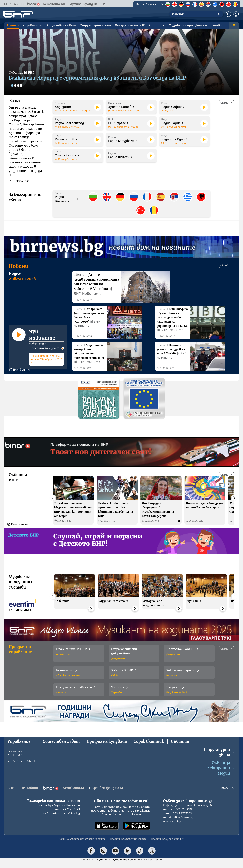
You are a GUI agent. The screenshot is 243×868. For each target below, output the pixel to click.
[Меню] (234, 25)
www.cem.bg (172, 828)
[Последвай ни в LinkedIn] (128, 857)
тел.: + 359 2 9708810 (177, 815)
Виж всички (20, 375)
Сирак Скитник (149, 747)
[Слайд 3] (19, 85)
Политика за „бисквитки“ (167, 845)
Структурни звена (219, 758)
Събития (180, 747)
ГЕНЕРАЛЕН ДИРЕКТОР (15, 759)
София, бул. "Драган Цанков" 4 (59, 811)
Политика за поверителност (128, 845)
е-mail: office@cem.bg (178, 824)
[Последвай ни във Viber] (152, 857)
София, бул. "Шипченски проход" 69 (188, 811)
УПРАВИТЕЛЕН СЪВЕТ (22, 766)
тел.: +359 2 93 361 (67, 815)
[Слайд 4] (23, 85)
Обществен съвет (61, 747)
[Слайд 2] (16, 85)
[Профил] (236, 14)
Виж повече (19, 181)
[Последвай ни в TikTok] (140, 857)
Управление (19, 747)
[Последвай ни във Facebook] (91, 857)
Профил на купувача (107, 747)
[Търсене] (219, 14)
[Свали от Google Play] (136, 832)
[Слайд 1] (12, 85)
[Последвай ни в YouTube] (115, 857)
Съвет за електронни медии (220, 773)
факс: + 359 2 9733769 (177, 820)
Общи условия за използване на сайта (83, 845)
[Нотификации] (228, 14)
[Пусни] (98, 107)
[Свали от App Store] (107, 832)
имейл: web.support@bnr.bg (60, 820)
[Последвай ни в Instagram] (103, 857)
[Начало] (18, 14)
